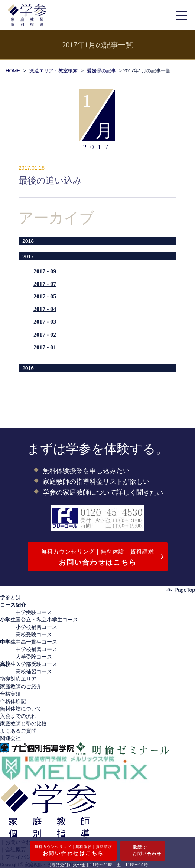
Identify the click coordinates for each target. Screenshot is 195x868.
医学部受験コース (36, 664)
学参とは (10, 597)
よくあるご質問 (18, 731)
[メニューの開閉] (182, 15)
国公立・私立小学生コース (47, 620)
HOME (13, 71)
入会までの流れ (18, 716)
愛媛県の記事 (101, 71)
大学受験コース (34, 657)
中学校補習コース (36, 649)
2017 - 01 (45, 347)
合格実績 (10, 694)
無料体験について (21, 709)
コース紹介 (13, 605)
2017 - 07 (45, 284)
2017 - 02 (45, 335)
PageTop (180, 590)
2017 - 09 (45, 271)
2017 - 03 (45, 322)
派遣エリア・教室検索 (53, 71)
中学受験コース (34, 612)
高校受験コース (34, 634)
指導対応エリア (18, 679)
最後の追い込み (50, 181)
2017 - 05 (45, 296)
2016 (28, 368)
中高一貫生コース (36, 642)
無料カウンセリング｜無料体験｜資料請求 (98, 558)
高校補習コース (34, 671)
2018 (28, 241)
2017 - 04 (45, 309)
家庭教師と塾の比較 (23, 723)
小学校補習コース (36, 627)
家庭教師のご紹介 (21, 686)
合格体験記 (13, 701)
